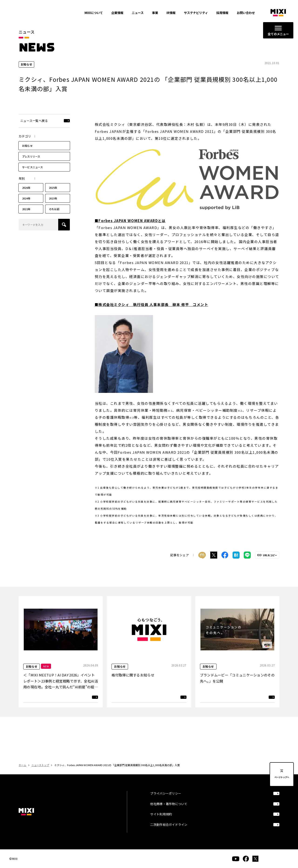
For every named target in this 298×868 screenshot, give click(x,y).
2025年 (53, 196)
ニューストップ (40, 773)
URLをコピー (270, 563)
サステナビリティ (196, 13)
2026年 (26, 196)
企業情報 (117, 13)
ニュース (138, 13)
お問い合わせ (246, 13)
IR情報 (171, 13)
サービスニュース (32, 175)
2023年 (53, 207)
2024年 (26, 207)
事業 (155, 13)
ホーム (22, 773)
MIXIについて (94, 13)
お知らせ (27, 154)
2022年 (26, 217)
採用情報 (222, 13)
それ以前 (54, 217)
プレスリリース (31, 165)
